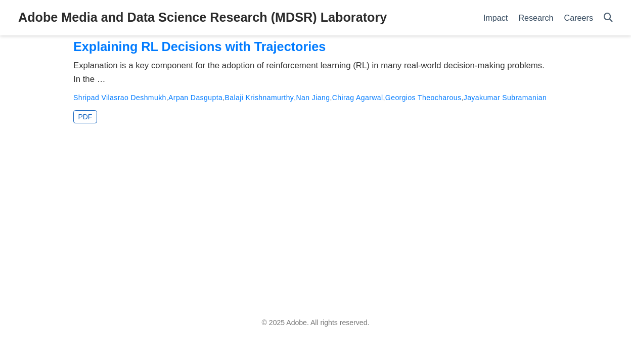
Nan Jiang (313, 98)
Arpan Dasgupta (195, 98)
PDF (85, 117)
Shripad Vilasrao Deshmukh (120, 98)
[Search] (608, 18)
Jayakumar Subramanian (505, 98)
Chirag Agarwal (358, 98)
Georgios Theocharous (423, 98)
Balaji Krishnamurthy (259, 98)
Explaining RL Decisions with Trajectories (199, 47)
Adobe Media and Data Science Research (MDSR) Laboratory (202, 17)
